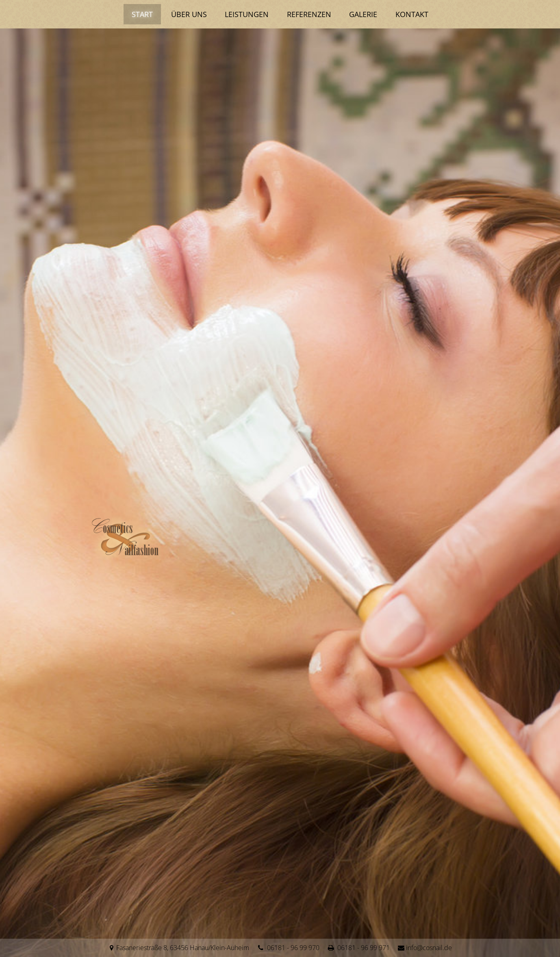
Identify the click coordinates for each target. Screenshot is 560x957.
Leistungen (246, 14)
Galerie (367, 14)
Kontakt (418, 14)
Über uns (186, 14)
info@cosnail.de (429, 948)
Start (137, 14)
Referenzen (310, 14)
